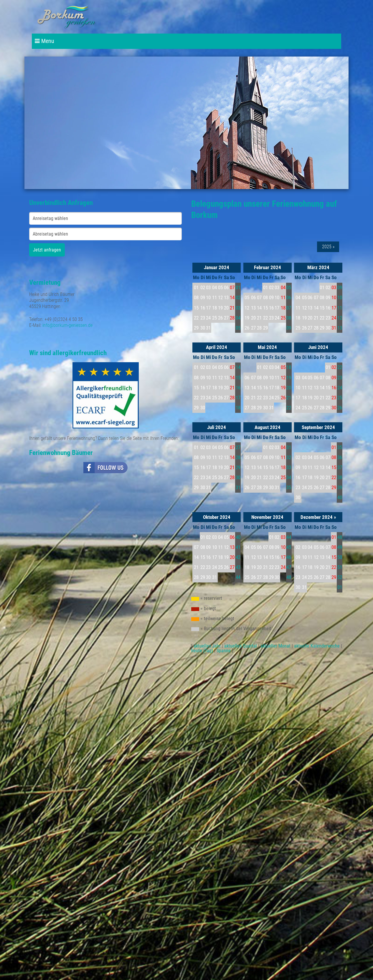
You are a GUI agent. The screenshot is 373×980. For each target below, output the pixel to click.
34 (289, 477)
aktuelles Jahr (207, 646)
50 (340, 557)
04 (238, 318)
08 (289, 318)
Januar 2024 (217, 267)
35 (289, 487)
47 (289, 567)
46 (289, 557)
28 (238, 457)
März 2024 (318, 267)
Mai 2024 (267, 347)
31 (238, 487)
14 (238, 367)
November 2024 (267, 517)
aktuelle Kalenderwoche (317, 646)
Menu (44, 41)
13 (340, 328)
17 (238, 398)
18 (238, 408)
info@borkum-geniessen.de (67, 325)
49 (340, 547)
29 (238, 467)
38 (340, 477)
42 (238, 557)
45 (289, 547)
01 (238, 287)
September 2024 (318, 427)
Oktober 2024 (217, 517)
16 (238, 388)
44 (238, 577)
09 (289, 328)
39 (340, 487)
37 (340, 467)
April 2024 (217, 347)
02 (238, 297)
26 (340, 408)
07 (289, 308)
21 (289, 398)
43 (238, 567)
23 (340, 378)
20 (289, 388)
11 (340, 308)
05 (238, 328)
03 (238, 308)
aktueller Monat (275, 646)
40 (340, 497)
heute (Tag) (202, 651)
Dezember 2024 (317, 517)
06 (289, 297)
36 (340, 457)
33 (289, 467)
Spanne (224, 651)
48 (289, 577)
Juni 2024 (318, 347)
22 (289, 408)
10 (340, 297)
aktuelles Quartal (241, 646)
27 (238, 447)
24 (340, 388)
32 (289, 457)
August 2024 (268, 427)
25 (340, 398)
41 (238, 547)
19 (289, 378)
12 (340, 318)
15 (238, 378)
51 (340, 567)
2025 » (328, 247)
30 (238, 477)
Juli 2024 (217, 427)
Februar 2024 (268, 267)
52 (340, 577)
